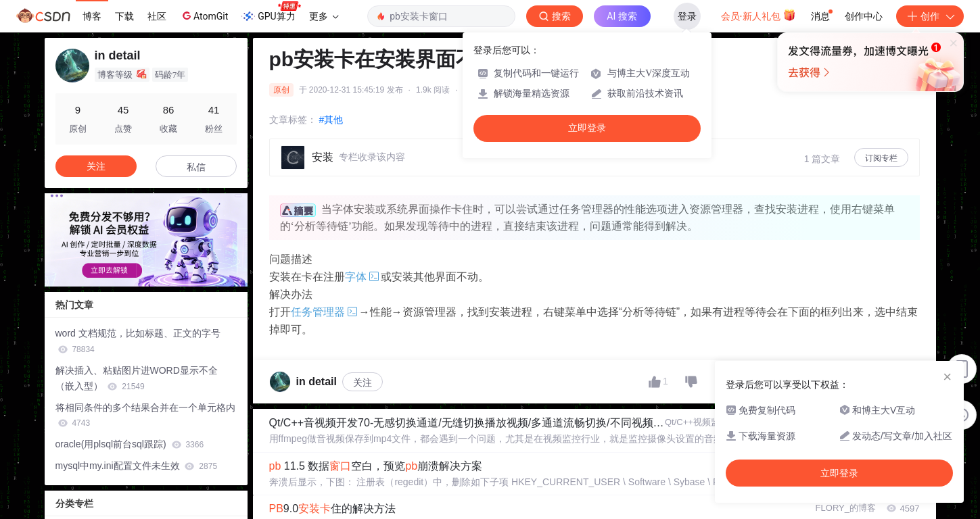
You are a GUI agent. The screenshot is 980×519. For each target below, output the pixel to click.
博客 (92, 16)
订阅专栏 (881, 158)
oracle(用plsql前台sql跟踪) (130, 444)
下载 (124, 16)
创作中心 (864, 16)
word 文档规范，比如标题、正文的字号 (138, 341)
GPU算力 (271, 12)
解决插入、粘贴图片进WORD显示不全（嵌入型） (137, 378)
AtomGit (204, 16)
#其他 (331, 120)
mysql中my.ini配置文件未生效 (137, 466)
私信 (196, 167)
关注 (363, 382)
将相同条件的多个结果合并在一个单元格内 (145, 415)
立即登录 (587, 128)
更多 (324, 16)
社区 (157, 16)
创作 (930, 16)
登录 (687, 16)
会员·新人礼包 (759, 15)
